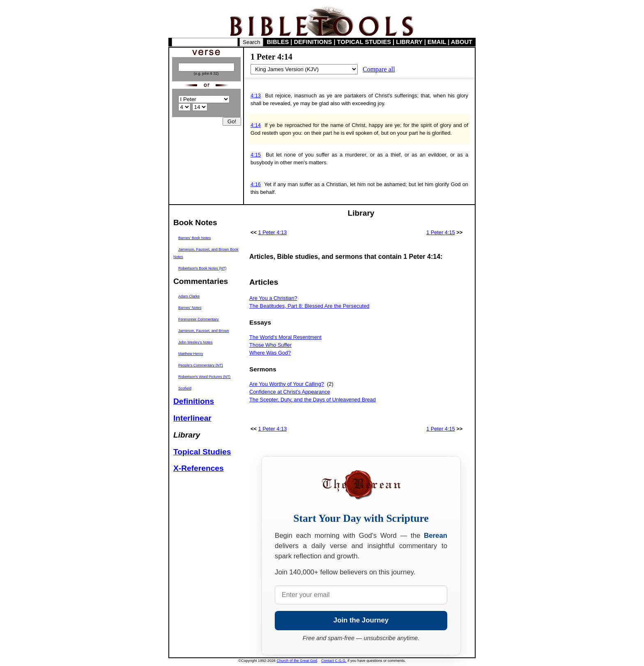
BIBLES (278, 42)
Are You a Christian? (273, 298)
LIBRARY (409, 42)
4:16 (256, 184)
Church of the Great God (297, 661)
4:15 (256, 155)
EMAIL (437, 42)
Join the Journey (361, 620)
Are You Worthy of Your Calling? (287, 384)
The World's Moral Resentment (285, 337)
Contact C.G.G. (334, 661)
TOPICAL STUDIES (364, 42)
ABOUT (462, 42)
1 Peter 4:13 (273, 232)
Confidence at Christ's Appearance (290, 392)
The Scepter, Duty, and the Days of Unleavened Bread (313, 400)
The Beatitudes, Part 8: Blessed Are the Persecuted (309, 306)
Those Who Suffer (270, 345)
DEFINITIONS (313, 42)
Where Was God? (270, 353)
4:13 (256, 96)
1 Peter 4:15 (441, 232)
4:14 (256, 125)
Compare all (379, 69)
